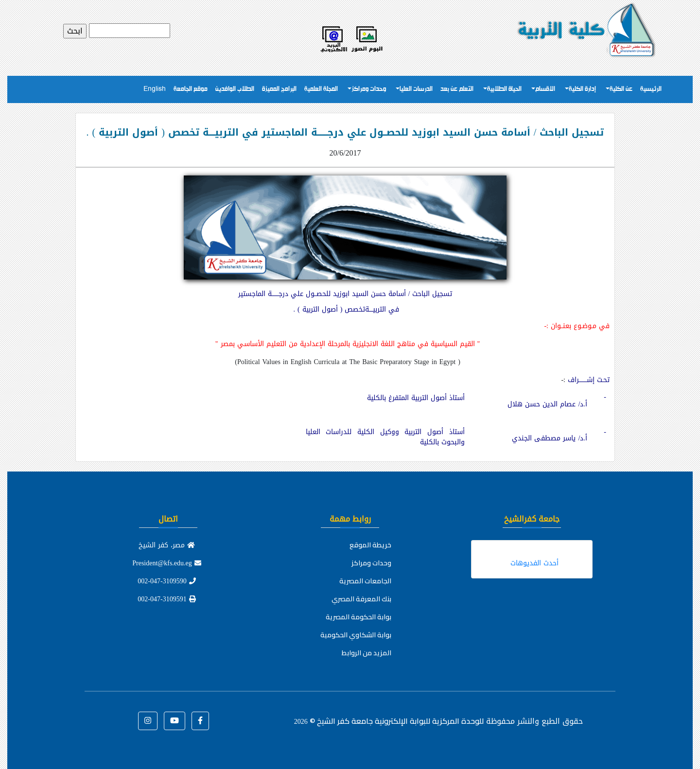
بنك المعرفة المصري (361, 599)
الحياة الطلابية (504, 89)
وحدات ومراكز (369, 89)
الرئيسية (651, 89)
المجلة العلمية (321, 89)
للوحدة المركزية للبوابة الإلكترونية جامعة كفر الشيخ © (389, 721)
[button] (200, 721)
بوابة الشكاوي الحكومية (356, 635)
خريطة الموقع (370, 545)
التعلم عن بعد (457, 89)
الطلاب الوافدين (235, 89)
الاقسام (545, 89)
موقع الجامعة (191, 89)
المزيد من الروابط (367, 653)
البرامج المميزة (279, 89)
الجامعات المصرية (365, 581)
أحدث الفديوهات (534, 563)
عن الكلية (621, 89)
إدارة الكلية (582, 89)
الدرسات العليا (416, 89)
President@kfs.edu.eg (167, 563)
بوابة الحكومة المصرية (359, 617)
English (155, 89)
